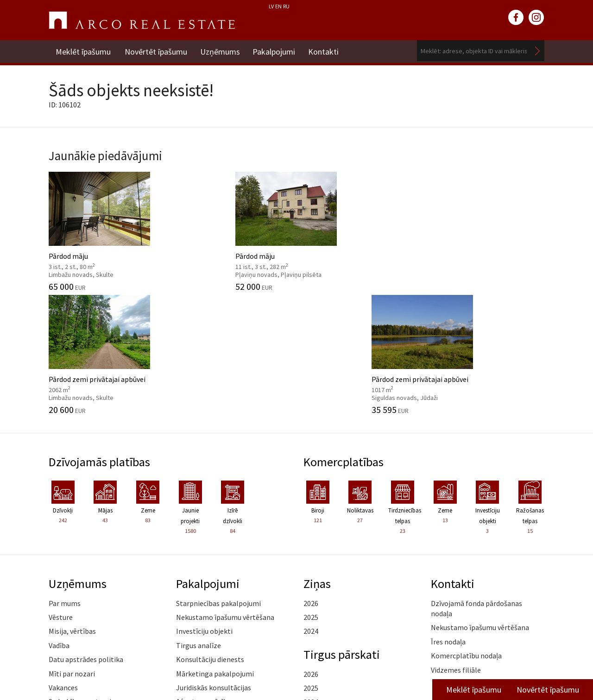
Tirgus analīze (199, 521)
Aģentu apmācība (204, 577)
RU (286, 6)
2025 (311, 493)
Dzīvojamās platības (101, 337)
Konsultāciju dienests (210, 535)
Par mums (65, 479)
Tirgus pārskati (342, 530)
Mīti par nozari (72, 549)
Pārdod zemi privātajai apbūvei (360, 230)
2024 (311, 506)
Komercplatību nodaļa (466, 531)
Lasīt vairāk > (524, 559)
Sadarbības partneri (80, 577)
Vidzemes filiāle (456, 545)
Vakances (63, 563)
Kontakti (327, 51)
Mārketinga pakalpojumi (215, 549)
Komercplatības (344, 337)
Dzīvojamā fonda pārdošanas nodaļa (476, 484)
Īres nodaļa (448, 517)
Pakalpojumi (276, 51)
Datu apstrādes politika (86, 535)
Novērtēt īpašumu (156, 51)
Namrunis (64, 619)
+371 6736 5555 (277, 660)
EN (278, 6)
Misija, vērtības (72, 506)
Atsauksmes (68, 605)
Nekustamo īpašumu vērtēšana (225, 493)
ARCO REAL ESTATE (142, 20)
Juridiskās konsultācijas (214, 563)
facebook (516, 18)
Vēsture (61, 493)
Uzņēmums (221, 51)
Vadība (59, 521)
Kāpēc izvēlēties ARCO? (213, 591)
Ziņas (317, 459)
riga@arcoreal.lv (277, 671)
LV (271, 6)
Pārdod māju (105, 230)
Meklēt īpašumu (83, 51)
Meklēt (537, 51)
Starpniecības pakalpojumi (218, 479)
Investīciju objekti (204, 506)
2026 (311, 479)
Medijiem (63, 591)
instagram (536, 18)
